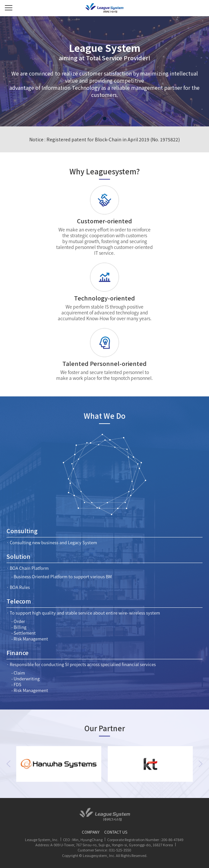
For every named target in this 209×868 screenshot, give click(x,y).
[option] (59, 764)
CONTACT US (116, 832)
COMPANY (91, 832)
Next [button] (201, 764)
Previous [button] (8, 764)
